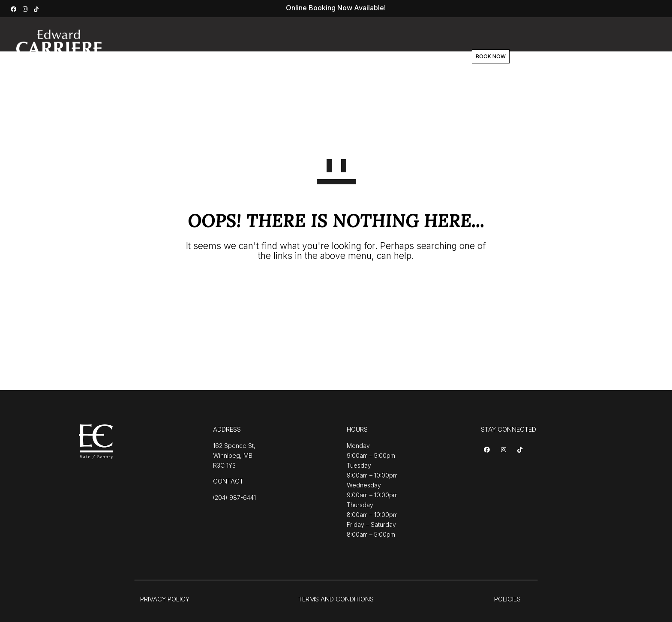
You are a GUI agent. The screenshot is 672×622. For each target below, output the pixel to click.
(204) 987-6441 (234, 497)
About (303, 57)
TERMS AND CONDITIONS (336, 599)
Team (339, 57)
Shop (374, 57)
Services (262, 57)
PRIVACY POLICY (165, 599)
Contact (412, 57)
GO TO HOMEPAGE (336, 287)
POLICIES (507, 599)
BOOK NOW (481, 56)
